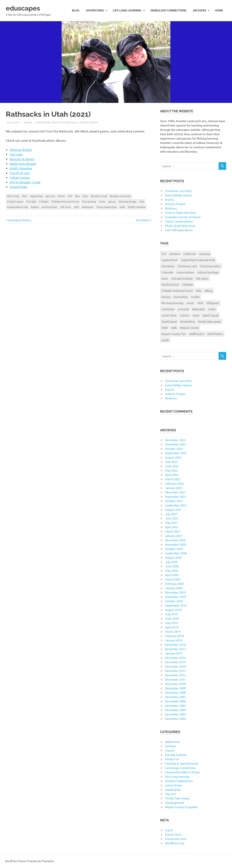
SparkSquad (173, 789)
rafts (76, 207)
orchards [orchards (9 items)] (183, 309)
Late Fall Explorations (179, 230)
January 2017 (174, 653)
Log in (169, 830)
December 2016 (175, 658)
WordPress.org (175, 843)
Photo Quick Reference (180, 226)
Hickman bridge (128, 201)
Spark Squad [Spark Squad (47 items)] (210, 315)
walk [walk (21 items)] (174, 327)
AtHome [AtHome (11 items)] (175, 254)
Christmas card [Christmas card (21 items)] (187, 266)
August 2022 (173, 457)
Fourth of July (20, 173)
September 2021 (176, 505)
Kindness (171, 208)
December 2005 (175, 705)
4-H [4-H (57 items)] (164, 254)
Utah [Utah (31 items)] (165, 327)
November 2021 (176, 496)
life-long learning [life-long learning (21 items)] (172, 303)
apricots (50, 196)
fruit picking (89, 201)
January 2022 (174, 488)
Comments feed (176, 839)
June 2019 (172, 618)
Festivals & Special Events (82, 122)
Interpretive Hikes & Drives (183, 772)
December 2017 (175, 649)
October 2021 (174, 501)
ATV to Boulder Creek (25, 182)
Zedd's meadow (137, 207)
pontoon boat (49, 207)
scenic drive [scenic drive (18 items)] (169, 315)
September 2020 (176, 553)
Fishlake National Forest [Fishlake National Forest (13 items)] (177, 290)
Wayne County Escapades (182, 807)
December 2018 (175, 644)
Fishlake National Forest (65, 201)
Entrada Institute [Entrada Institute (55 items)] (182, 278)
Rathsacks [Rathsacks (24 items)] (198, 309)
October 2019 (174, 601)
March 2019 (173, 631)
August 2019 (173, 610)
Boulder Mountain (120, 196)
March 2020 (173, 579)
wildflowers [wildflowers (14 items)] (197, 334)
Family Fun (58, 122)
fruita (102, 201)
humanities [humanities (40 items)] (181, 297)
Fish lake (31, 201)
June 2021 (172, 518)
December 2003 (175, 714)
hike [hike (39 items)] (199, 290)
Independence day (18, 207)
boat (85, 196)
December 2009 (175, 688)
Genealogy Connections (168, 11)
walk (122, 207)
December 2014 (175, 666)
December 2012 (175, 675)
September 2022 (176, 453)
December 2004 (175, 710)
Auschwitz (143, 220)
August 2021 (173, 509)
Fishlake (44, 201)
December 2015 (175, 662)
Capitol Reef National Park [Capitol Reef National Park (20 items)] (198, 260)
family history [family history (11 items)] (170, 284)
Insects (170, 199)
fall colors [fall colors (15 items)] (202, 278)
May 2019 (171, 623)
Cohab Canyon (20, 177)
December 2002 (175, 718)
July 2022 (171, 462)
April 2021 (172, 527)
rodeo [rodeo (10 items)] (212, 309)
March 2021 (173, 531)
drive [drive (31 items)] (165, 278)
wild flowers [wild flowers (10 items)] (215, 334)
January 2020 (174, 588)
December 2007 (175, 697)
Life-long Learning (129, 11)
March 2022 (173, 479)
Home (219, 11)
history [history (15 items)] (166, 297)
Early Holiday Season (178, 195)
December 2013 (175, 671)
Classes (170, 750)
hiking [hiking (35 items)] (209, 290)
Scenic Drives (174, 785)
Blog (76, 11)
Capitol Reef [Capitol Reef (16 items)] (169, 260)
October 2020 (174, 549)
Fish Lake (16, 154)
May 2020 (171, 570)
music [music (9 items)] (190, 303)
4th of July (13, 196)
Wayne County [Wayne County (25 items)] (189, 327)
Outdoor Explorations (179, 781)
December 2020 (175, 540)
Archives (201, 11)
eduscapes (24, 8)
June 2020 (172, 566)
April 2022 (172, 475)
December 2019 (175, 592)
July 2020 (171, 562)
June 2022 (172, 466)
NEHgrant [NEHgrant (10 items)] (213, 303)
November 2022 (176, 444)
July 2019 (171, 614)
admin (28, 122)
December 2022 (175, 440)
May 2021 (171, 523)
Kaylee (35, 207)
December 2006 (175, 701)
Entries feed (173, 834)
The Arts (171, 794)
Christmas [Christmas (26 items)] (168, 266)
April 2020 (172, 575)
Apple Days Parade (23, 164)
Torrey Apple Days (106, 207)
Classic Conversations (179, 221)
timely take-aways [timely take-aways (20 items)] (210, 321)
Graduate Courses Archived (183, 217)
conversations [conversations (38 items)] (185, 272)
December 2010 (175, 684)
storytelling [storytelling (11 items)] (187, 321)
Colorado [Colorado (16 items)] (167, 272)
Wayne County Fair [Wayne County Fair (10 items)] (174, 334)
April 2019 (172, 627)
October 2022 (174, 449)
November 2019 (176, 597)
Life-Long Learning (177, 776)
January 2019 (174, 640)
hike (142, 201)
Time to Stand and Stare (181, 212)
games (112, 201)
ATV (70, 196)
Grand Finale (18, 187)
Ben (77, 196)
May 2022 (171, 470)
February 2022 (175, 483)
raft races (66, 207)
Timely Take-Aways (177, 798)
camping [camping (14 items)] (204, 254)
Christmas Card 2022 (179, 191)
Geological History (19, 220)
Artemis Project (175, 204)
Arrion (61, 196)
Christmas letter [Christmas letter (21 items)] (210, 266)
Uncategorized (175, 803)
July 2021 (171, 514)
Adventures (97, 11)
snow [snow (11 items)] (196, 315)
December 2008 (175, 692)
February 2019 (175, 636)
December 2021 (175, 492)
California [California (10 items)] (190, 254)
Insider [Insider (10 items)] (196, 297)
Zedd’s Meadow (21, 168)
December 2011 (175, 679)
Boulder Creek (99, 196)
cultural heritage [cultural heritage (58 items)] (208, 272)
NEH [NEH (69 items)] (200, 303)
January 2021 (174, 536)
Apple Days (36, 196)
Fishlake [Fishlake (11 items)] (188, 284)
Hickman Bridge (21, 150)
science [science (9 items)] (185, 315)
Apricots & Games (22, 159)
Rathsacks (88, 207)
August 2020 (173, 557)
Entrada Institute (176, 755)
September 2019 (176, 605)
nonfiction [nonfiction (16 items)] (168, 309)
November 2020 (176, 544)
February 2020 (175, 584)
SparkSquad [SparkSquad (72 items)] (169, 321)
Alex (25, 196)
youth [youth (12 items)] (165, 340)
